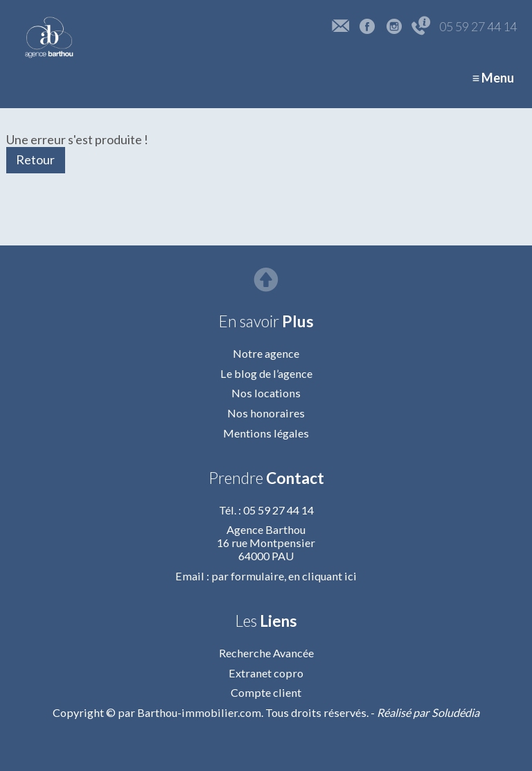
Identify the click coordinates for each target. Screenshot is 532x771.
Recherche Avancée (266, 653)
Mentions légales (266, 433)
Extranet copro (266, 673)
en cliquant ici (322, 576)
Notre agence (266, 353)
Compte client (266, 692)
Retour (35, 159)
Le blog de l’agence (266, 373)
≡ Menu (494, 78)
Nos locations (266, 393)
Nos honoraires (266, 413)
